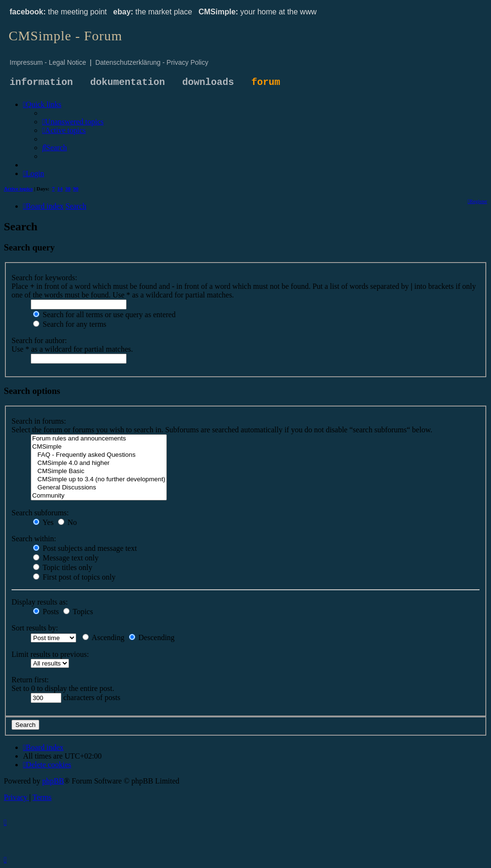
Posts (46, 612)
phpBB (53, 781)
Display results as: (40, 602)
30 (68, 189)
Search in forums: (39, 421)
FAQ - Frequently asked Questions (99, 455)
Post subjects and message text (85, 548)
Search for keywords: (44, 278)
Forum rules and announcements (99, 439)
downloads (208, 82)
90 (76, 189)
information (41, 82)
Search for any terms (70, 324)
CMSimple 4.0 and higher (99, 463)
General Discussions (99, 488)
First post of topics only (74, 577)
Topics (78, 612)
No (68, 522)
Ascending (104, 637)
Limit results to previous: (50, 654)
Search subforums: (40, 513)
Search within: (34, 539)
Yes (43, 522)
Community (99, 496)
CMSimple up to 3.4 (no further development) (99, 480)
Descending (152, 637)
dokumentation (128, 82)
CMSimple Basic (99, 471)
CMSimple (99, 447)
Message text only (66, 558)
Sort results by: (35, 628)
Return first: (30, 680)
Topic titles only (63, 567)
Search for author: (39, 340)
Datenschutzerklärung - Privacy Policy (152, 62)
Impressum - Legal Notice (48, 62)
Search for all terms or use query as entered (104, 315)
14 (60, 189)
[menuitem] (73, 122)
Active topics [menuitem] (18, 189)
